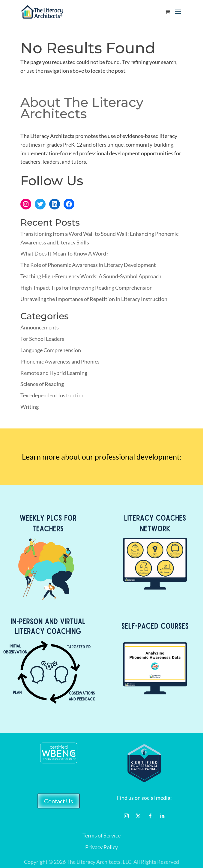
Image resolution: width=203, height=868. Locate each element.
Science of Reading (42, 384)
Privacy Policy (101, 847)
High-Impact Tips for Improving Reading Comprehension (87, 288)
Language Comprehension (51, 350)
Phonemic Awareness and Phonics (60, 361)
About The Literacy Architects (82, 108)
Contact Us (59, 801)
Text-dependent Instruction (52, 395)
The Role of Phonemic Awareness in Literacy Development (88, 265)
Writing (30, 407)
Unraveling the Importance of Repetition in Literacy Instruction (94, 299)
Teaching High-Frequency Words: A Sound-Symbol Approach (91, 276)
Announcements (40, 327)
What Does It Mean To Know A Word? (64, 253)
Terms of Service (101, 835)
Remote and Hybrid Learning (54, 373)
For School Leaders (42, 339)
